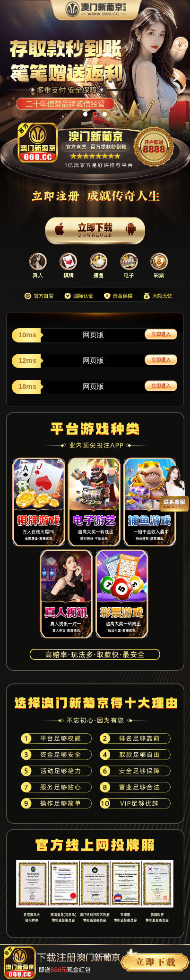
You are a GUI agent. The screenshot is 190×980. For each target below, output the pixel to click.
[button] (86, 114)
